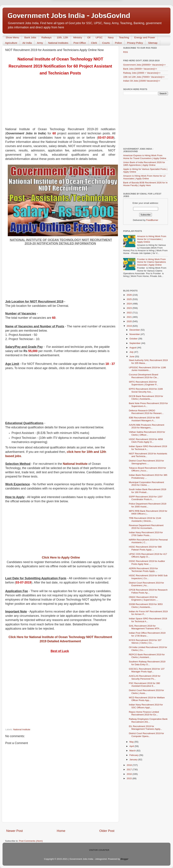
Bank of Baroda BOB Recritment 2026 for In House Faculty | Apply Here (145, 184)
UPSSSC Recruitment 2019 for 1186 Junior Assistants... (147, 369)
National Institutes (58, 43)
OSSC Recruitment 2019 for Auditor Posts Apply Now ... (147, 562)
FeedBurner (152, 220)
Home (61, 831)
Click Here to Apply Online (61, 558)
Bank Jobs (30, 37)
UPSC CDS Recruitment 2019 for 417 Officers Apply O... (148, 555)
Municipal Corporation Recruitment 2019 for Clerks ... (146, 484)
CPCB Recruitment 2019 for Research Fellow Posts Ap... (148, 591)
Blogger (125, 859)
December (135, 330)
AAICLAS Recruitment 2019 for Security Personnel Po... (145, 677)
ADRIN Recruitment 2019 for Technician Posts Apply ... (143, 570)
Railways (46, 37)
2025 (130, 299)
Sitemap (153, 43)
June (132, 357)
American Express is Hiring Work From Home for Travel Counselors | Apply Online (145, 157)
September (135, 343)
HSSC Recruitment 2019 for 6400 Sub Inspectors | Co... (148, 577)
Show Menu (12, 37)
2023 (130, 308)
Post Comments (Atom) (31, 841)
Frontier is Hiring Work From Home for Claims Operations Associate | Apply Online (151, 262)
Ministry (78, 37)
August (133, 348)
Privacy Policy (135, 43)
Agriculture (11, 43)
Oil (89, 37)
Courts (106, 43)
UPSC (99, 37)
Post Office (80, 43)
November (135, 334)
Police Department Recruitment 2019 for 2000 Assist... (148, 505)
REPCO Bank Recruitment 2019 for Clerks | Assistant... (147, 656)
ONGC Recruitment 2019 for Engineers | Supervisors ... (144, 598)
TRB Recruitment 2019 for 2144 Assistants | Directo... (145, 519)
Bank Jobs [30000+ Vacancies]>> (140, 69)
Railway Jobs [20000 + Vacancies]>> (142, 73)
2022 (130, 313)
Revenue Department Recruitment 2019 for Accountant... (146, 527)
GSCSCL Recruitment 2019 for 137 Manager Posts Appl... (147, 670)
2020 (130, 321)
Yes (104, 10)
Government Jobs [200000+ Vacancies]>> (144, 65)
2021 (130, 317)
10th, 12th (62, 37)
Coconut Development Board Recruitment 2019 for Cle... (144, 376)
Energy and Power (145, 37)
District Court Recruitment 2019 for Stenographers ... (146, 462)
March (133, 751)
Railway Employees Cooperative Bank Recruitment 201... (148, 720)
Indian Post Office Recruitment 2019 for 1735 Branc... (147, 634)
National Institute (75, 464)
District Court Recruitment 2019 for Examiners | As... (146, 584)
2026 (130, 295)
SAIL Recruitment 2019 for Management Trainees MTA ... (145, 627)
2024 (130, 304)
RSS (126, 52)
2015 (130, 778)
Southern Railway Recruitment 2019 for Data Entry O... (147, 663)
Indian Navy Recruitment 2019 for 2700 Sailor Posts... (146, 534)
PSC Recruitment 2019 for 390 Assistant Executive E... (144, 685)
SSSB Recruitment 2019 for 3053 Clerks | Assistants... (146, 606)
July (132, 352)
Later (70, 10)
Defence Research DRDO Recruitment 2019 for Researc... (146, 412)
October (134, 339)
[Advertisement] (60, 103)
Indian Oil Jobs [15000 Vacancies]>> (142, 81)
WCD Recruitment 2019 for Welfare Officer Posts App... (147, 699)
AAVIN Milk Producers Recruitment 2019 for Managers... (147, 426)
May (132, 742)
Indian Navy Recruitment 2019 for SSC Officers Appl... (146, 706)
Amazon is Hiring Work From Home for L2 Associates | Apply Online (144, 177)
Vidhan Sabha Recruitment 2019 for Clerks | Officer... (147, 433)
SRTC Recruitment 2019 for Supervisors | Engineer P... (144, 383)
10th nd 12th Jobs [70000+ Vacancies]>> (144, 77)
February (134, 755)
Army (40, 43)
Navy (111, 37)
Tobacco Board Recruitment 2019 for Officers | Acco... (147, 469)
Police (118, 43)
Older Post (107, 831)
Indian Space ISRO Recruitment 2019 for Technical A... (148, 448)
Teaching (124, 37)
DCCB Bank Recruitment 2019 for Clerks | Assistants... (146, 398)
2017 (130, 769)
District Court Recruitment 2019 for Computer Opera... (146, 735)
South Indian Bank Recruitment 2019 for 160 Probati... (148, 491)
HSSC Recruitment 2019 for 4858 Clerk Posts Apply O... (146, 441)
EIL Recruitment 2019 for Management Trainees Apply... (145, 728)
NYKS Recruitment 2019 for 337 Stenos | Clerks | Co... (145, 642)
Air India (27, 43)
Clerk (94, 43)
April (132, 746)
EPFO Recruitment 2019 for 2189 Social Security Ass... (146, 390)
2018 (130, 765)
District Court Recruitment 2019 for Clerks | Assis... (146, 692)
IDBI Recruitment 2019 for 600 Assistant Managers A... (144, 419)
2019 (130, 326)
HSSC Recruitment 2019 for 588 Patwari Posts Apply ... (145, 548)
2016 (130, 774)
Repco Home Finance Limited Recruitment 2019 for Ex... (144, 713)
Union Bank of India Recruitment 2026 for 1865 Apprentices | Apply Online (144, 164)
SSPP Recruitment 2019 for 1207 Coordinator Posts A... (146, 498)
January (134, 760)
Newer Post (15, 831)
